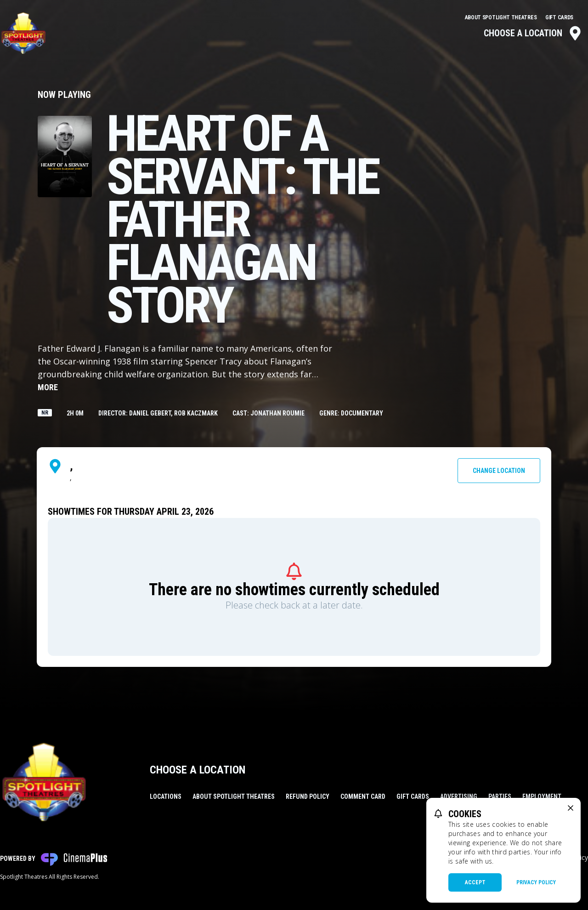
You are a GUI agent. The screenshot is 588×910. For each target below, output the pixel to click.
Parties (500, 796)
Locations (166, 796)
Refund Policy (308, 796)
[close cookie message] (571, 808)
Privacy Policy (536, 882)
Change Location (499, 471)
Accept (475, 882)
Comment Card (363, 796)
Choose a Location (533, 33)
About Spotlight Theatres (502, 17)
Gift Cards (559, 17)
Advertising (459, 796)
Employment (542, 796)
